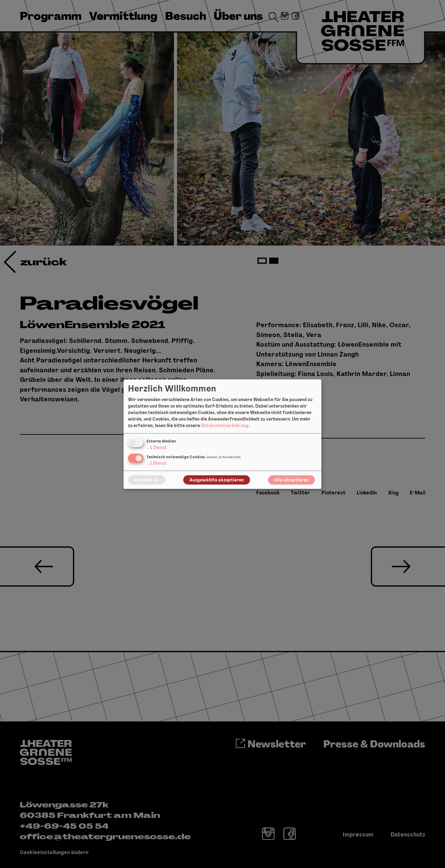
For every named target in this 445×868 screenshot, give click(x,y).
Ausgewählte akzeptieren (217, 480)
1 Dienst (157, 447)
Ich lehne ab (146, 480)
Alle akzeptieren (291, 480)
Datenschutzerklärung (225, 425)
